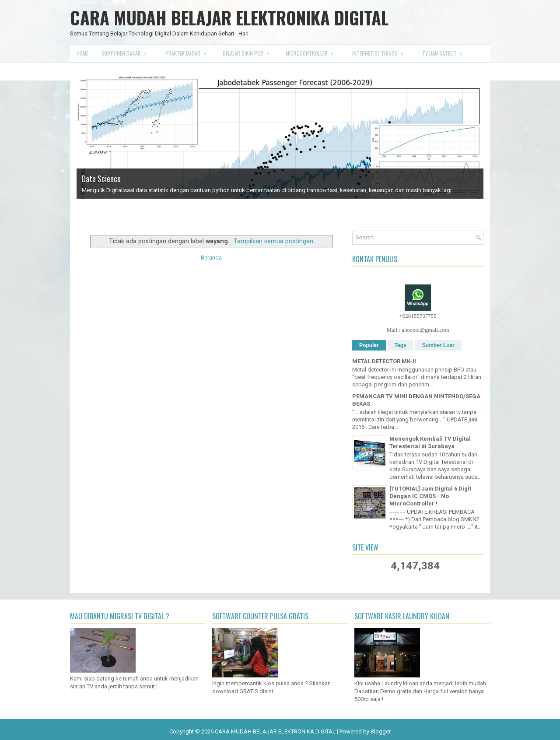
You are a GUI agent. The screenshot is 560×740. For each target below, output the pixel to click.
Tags (401, 345)
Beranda (211, 258)
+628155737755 (418, 316)
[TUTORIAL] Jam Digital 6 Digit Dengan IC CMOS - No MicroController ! (430, 496)
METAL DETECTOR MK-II (384, 361)
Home (82, 53)
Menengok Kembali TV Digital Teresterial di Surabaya (430, 442)
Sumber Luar (438, 345)
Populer (369, 345)
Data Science (101, 179)
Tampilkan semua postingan (273, 241)
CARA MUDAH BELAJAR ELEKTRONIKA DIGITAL (229, 18)
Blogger (381, 731)
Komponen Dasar (127, 51)
